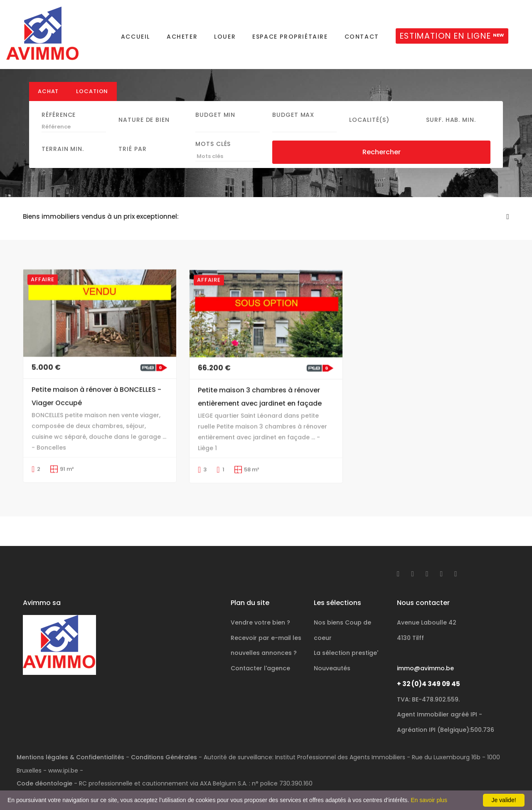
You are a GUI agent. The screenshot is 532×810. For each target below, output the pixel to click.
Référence (59, 125)
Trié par (132, 159)
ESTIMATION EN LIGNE (452, 36)
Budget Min (215, 125)
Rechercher (382, 162)
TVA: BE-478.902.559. (428, 680)
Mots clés (213, 154)
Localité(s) (369, 130)
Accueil (135, 37)
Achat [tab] (48, 101)
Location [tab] (92, 101)
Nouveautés (332, 649)
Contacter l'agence (260, 649)
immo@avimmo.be (425, 649)
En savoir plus (429, 800)
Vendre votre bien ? (260, 603)
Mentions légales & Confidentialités (70, 738)
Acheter (182, 37)
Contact (362, 37)
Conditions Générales (164, 738)
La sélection (346, 634)
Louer (225, 37)
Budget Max (293, 125)
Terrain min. (63, 159)
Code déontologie (44, 764)
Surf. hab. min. (451, 130)
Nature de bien (144, 130)
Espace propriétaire (290, 37)
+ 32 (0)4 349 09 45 (429, 665)
